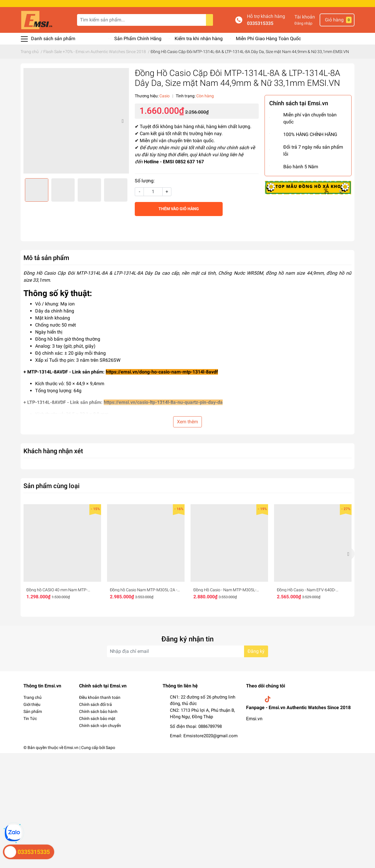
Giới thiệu (32, 704)
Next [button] (122, 121)
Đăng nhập (303, 23)
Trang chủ (33, 697)
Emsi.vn (254, 719)
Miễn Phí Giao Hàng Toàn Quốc (268, 39)
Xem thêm (187, 422)
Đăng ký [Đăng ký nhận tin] (256, 651)
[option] (76, 121)
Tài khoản (305, 17)
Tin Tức (30, 718)
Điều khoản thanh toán (100, 697)
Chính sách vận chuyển (100, 726)
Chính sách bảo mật (97, 718)
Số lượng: (145, 181)
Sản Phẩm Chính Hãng (138, 39)
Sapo (110, 748)
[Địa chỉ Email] (187, 651)
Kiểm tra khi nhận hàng (199, 39)
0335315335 (260, 23)
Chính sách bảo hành (98, 711)
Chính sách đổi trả (96, 704)
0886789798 (210, 726)
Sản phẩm (33, 711)
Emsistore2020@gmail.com (210, 736)
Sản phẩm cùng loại (52, 486)
